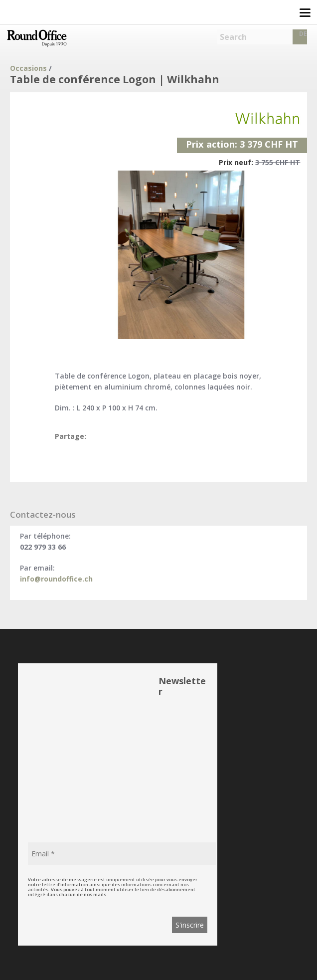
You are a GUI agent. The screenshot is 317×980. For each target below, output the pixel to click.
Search (233, 37)
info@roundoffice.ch (56, 579)
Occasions (28, 68)
